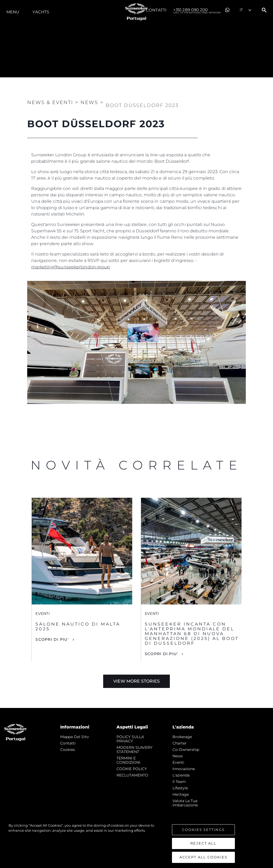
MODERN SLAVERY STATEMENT (135, 750)
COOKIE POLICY (132, 769)
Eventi (178, 762)
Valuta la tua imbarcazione (185, 803)
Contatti (156, 10)
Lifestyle (180, 788)
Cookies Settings (203, 835)
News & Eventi (50, 102)
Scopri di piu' (52, 639)
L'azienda (181, 775)
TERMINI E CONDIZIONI (128, 760)
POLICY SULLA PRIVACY (130, 739)
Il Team (179, 782)
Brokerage (182, 737)
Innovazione (184, 769)
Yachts (41, 12)
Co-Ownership (186, 750)
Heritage (181, 794)
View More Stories (136, 681)
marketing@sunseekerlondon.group (71, 267)
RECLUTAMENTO (132, 775)
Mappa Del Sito (75, 737)
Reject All (203, 849)
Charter (180, 743)
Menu (13, 12)
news (178, 756)
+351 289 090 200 (197, 10)
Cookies (68, 750)
